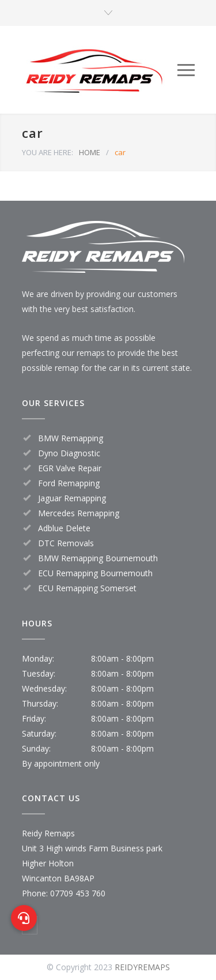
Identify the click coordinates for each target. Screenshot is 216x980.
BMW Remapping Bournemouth (98, 558)
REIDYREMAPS (142, 967)
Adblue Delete (64, 528)
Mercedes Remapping (79, 513)
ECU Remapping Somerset (87, 588)
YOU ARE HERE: (48, 152)
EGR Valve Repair (70, 468)
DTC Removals (66, 543)
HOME (90, 152)
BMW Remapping (71, 438)
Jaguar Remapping (72, 498)
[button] (24, 918)
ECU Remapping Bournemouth (95, 573)
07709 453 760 (78, 893)
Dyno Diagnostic (69, 453)
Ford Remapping (69, 483)
